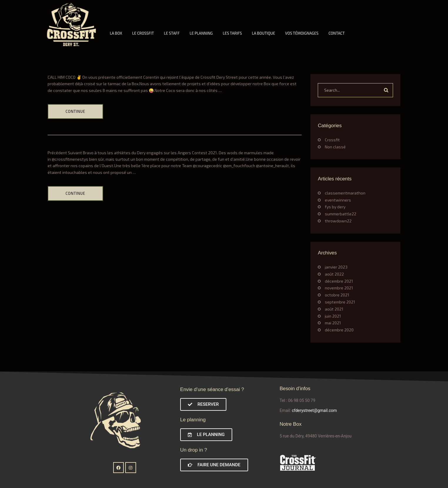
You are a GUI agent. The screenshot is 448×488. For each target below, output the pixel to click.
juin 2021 (333, 316)
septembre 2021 (340, 302)
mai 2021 (333, 323)
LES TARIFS (232, 33)
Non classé (335, 147)
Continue (75, 111)
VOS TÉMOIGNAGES (302, 33)
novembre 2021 (339, 288)
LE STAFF (172, 33)
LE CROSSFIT (143, 33)
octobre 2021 (337, 295)
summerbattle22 (341, 214)
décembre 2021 (339, 281)
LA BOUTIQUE (264, 33)
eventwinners (338, 200)
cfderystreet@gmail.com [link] (314, 410)
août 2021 (334, 309)
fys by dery (335, 207)
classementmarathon (345, 193)
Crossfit (332, 140)
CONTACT (336, 33)
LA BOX (116, 33)
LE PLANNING (201, 33)
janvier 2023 (336, 267)
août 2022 (334, 274)
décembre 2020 (339, 330)
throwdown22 (338, 221)
